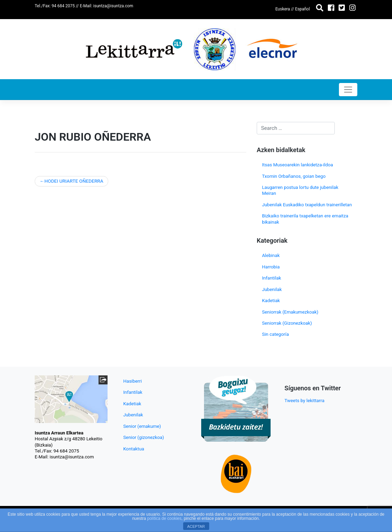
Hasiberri (133, 381)
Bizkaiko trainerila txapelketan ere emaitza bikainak (305, 219)
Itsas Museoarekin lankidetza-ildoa (297, 165)
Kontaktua (134, 449)
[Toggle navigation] (348, 90)
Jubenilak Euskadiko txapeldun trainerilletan (307, 205)
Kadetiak (271, 301)
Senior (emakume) (142, 426)
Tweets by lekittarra (304, 401)
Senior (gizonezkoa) (143, 437)
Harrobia (271, 267)
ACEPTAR (196, 526)
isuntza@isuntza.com (113, 6)
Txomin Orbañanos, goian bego (294, 176)
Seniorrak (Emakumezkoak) (290, 312)
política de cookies (164, 518)
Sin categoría (275, 334)
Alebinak (271, 255)
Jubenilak (272, 289)
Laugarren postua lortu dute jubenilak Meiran (300, 190)
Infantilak (271, 278)
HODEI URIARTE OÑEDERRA (74, 181)
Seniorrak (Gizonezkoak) (287, 323)
